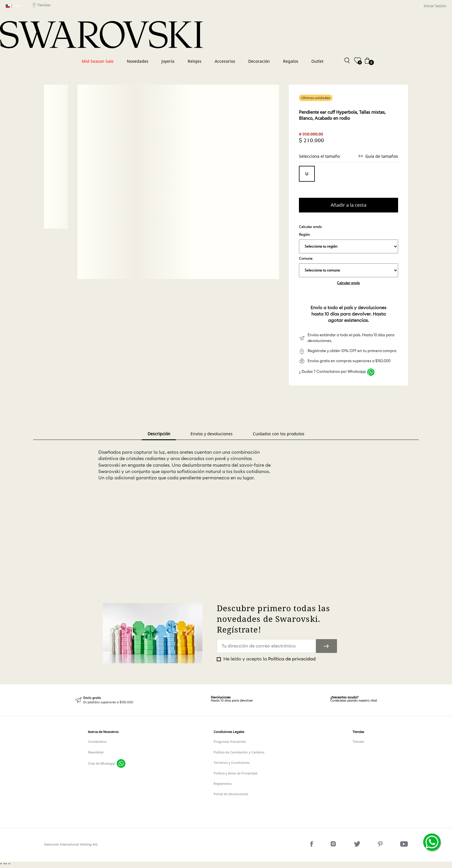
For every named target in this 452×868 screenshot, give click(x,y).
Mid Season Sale (98, 61)
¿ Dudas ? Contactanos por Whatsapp (332, 372)
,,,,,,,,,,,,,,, (349, 246)
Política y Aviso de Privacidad (236, 773)
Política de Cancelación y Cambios (239, 752)
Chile (13, 6)
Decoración (259, 61)
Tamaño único (307, 174)
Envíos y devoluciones (212, 434)
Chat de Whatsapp (102, 763)
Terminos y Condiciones (232, 762)
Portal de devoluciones (231, 794)
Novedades (138, 61)
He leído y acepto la (269, 659)
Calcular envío (348, 283)
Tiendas (42, 6)
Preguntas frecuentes (230, 741)
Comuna (349, 267)
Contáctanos (97, 741)
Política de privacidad (292, 659)
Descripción (159, 434)
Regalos (291, 61)
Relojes (195, 61)
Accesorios (225, 61)
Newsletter (96, 752)
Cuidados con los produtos (279, 434)
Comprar (349, 205)
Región (349, 243)
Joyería (168, 61)
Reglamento (223, 784)
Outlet (317, 61)
